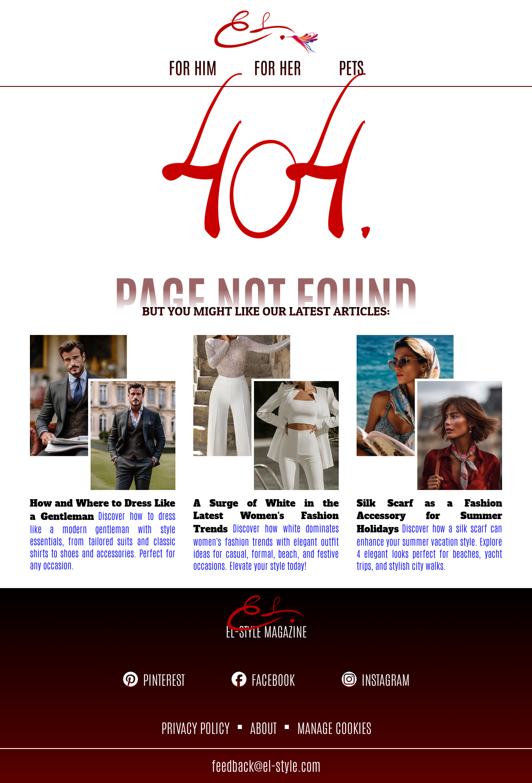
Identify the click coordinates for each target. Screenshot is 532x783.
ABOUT (263, 727)
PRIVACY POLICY (195, 727)
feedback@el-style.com (266, 765)
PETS (351, 67)
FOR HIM (193, 67)
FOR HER (277, 67)
